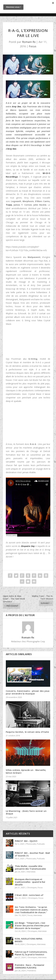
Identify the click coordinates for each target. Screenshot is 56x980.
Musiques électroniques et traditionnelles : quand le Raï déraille (30, 882)
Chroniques (32, 888)
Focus (33, 46)
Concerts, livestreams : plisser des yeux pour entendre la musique (28, 692)
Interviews (31, 872)
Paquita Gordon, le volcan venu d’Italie (27, 732)
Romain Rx (29, 42)
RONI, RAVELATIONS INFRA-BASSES (29, 940)
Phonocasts (31, 844)
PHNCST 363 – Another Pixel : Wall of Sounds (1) (32, 854)
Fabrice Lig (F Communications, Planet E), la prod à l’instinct (31, 953)
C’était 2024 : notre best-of (29, 895)
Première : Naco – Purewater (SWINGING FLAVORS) (30, 966)
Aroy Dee (17, 106)
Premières (32, 971)
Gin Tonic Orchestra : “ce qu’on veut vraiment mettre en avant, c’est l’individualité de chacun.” (31, 910)
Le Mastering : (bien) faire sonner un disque (26, 812)
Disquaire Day (28, 546)
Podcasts (41, 844)
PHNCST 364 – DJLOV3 (26, 841)
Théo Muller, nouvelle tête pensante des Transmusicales (30, 867)
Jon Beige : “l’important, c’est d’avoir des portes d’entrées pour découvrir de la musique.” (32, 926)
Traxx (9, 205)
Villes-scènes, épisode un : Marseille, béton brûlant (26, 771)
